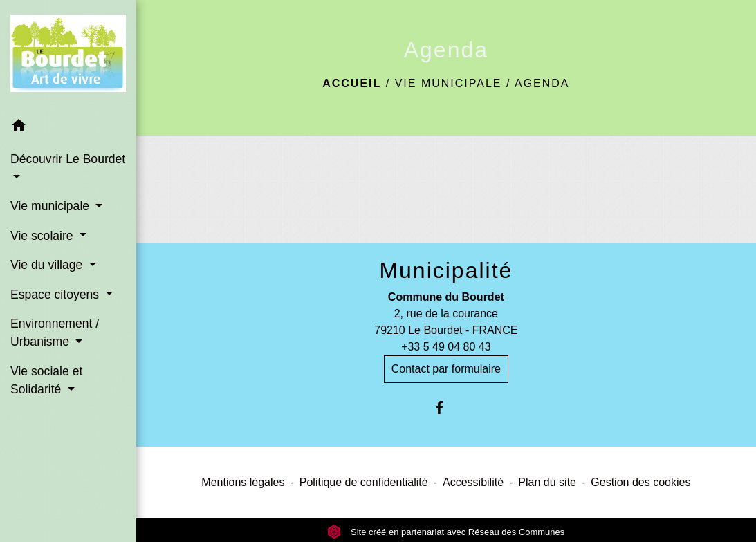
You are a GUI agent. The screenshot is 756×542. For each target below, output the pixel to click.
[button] (68, 128)
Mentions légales (243, 482)
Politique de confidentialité (364, 482)
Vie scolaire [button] (44, 236)
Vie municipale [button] (52, 206)
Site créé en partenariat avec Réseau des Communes (446, 532)
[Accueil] (68, 56)
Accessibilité (473, 482)
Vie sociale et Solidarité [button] (46, 380)
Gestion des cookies (640, 482)
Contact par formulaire (446, 369)
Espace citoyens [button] (56, 295)
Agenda (542, 83)
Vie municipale (449, 83)
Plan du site (547, 482)
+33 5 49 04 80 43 (446, 347)
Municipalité (446, 270)
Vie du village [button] (48, 265)
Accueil (352, 83)
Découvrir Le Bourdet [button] (68, 159)
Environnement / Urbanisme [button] (55, 333)
